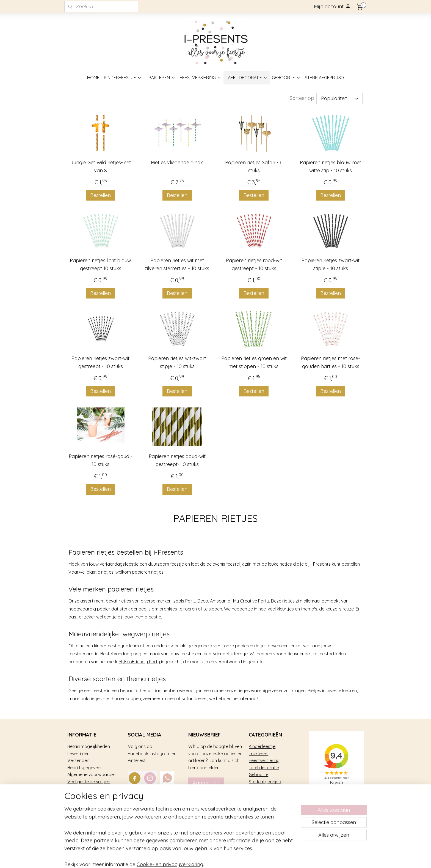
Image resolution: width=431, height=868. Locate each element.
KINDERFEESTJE (123, 78)
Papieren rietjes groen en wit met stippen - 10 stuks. (254, 362)
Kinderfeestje (262, 746)
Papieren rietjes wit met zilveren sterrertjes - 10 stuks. (177, 264)
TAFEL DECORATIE (247, 78)
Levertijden (78, 754)
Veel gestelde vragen (89, 782)
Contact (76, 803)
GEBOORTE (286, 78)
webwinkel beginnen (242, 858)
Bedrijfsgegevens (85, 768)
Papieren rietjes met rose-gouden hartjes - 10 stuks (331, 362)
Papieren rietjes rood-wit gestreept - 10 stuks (254, 264)
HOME (93, 78)
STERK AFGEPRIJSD (324, 78)
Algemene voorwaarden (92, 774)
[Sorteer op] (339, 98)
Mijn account (333, 7)
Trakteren (259, 754)
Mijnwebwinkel (288, 858)
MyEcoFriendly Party (140, 662)
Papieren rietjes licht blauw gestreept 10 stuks (100, 264)
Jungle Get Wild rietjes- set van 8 (100, 166)
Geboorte (259, 774)
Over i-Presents (83, 788)
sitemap (212, 858)
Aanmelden (206, 783)
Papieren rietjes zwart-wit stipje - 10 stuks (331, 264)
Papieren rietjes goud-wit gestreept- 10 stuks (177, 460)
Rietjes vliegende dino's (177, 162)
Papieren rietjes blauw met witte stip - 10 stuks (331, 166)
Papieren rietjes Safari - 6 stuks (254, 166)
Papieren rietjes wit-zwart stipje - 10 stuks (177, 362)
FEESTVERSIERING (201, 78)
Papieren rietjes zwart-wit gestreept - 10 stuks (100, 362)
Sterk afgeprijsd (265, 782)
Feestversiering (264, 760)
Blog (72, 810)
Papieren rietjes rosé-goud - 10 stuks (100, 460)
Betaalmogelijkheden (89, 746)
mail (177, 796)
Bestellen (100, 195)
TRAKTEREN (161, 78)
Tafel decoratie (264, 768)
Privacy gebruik (83, 796)
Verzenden (78, 760)
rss (223, 858)
